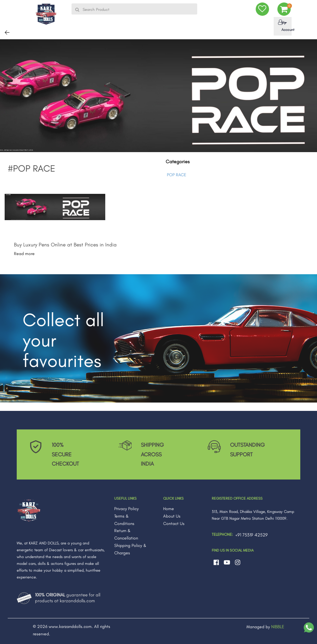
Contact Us (174, 524)
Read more (24, 254)
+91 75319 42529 (252, 535)
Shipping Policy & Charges (130, 549)
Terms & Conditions (124, 520)
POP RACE (177, 175)
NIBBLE (278, 627)
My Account (284, 26)
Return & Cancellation (126, 534)
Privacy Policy (126, 509)
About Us (172, 516)
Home (169, 509)
